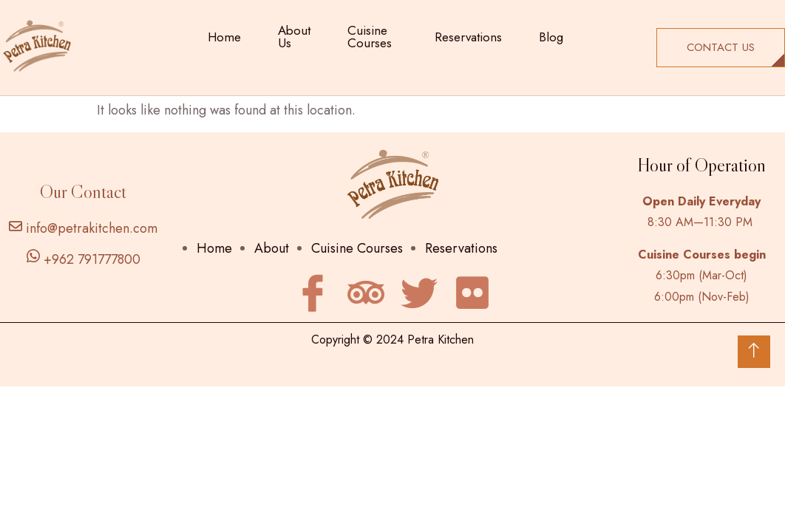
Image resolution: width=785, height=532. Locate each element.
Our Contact (83, 192)
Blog (551, 37)
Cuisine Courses (370, 37)
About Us (294, 37)
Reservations (468, 37)
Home (224, 37)
